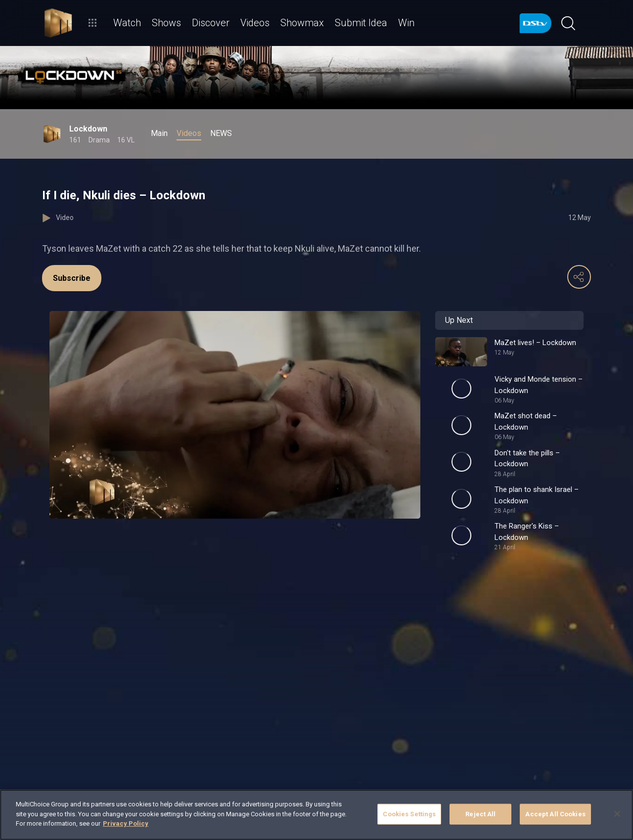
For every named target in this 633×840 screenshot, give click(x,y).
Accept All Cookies (555, 814)
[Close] (617, 814)
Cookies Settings (409, 814)
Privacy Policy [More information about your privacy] (126, 823)
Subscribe (72, 278)
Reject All (480, 814)
